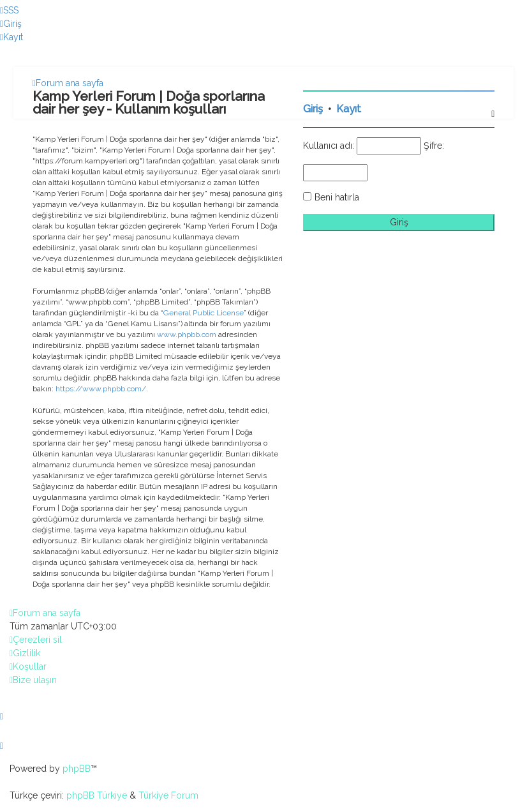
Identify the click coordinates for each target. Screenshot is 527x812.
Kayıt (349, 109)
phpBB (77, 769)
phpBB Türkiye (97, 795)
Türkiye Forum (168, 795)
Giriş (313, 109)
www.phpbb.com (187, 335)
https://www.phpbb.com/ (101, 389)
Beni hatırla (337, 197)
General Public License (204, 313)
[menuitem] (9, 11)
